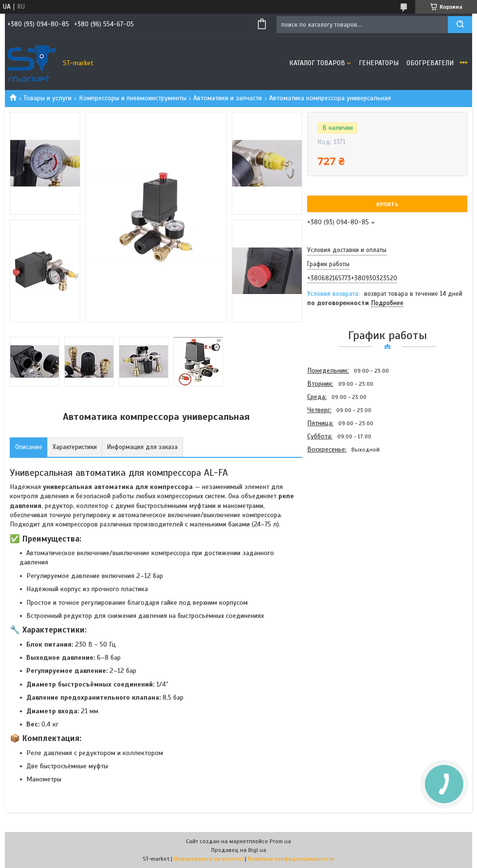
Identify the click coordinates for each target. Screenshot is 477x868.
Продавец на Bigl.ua (239, 850)
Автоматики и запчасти (228, 98)
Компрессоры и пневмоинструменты (133, 98)
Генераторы (379, 63)
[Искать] (460, 25)
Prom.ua (280, 841)
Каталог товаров (317, 63)
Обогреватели (430, 63)
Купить (387, 204)
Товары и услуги (47, 98)
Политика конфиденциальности (291, 859)
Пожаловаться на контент (209, 859)
